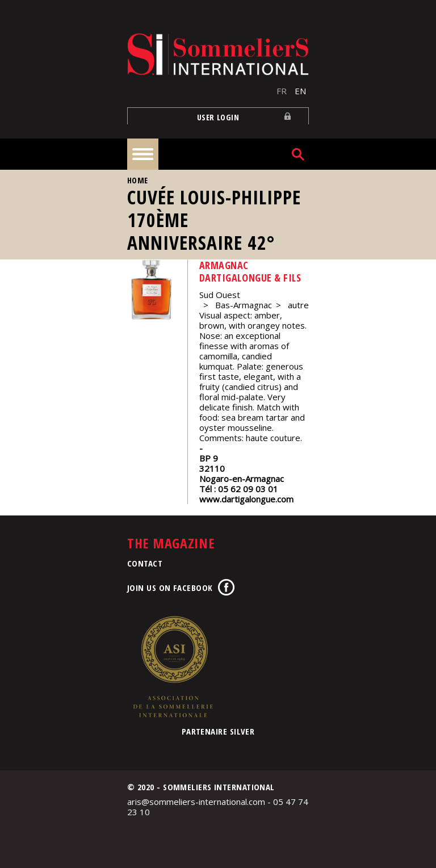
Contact (145, 563)
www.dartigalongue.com (246, 499)
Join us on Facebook (170, 588)
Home (138, 180)
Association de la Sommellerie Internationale (173, 666)
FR (282, 91)
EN (300, 91)
